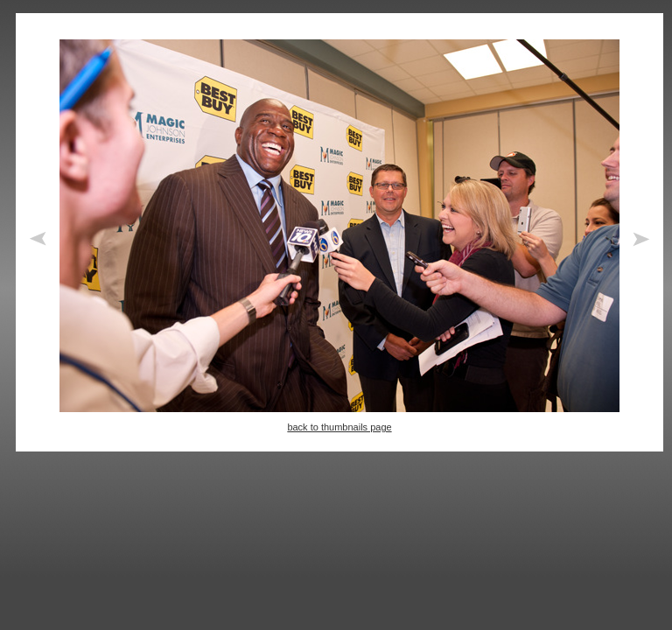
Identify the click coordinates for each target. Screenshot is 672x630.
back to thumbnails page (339, 427)
